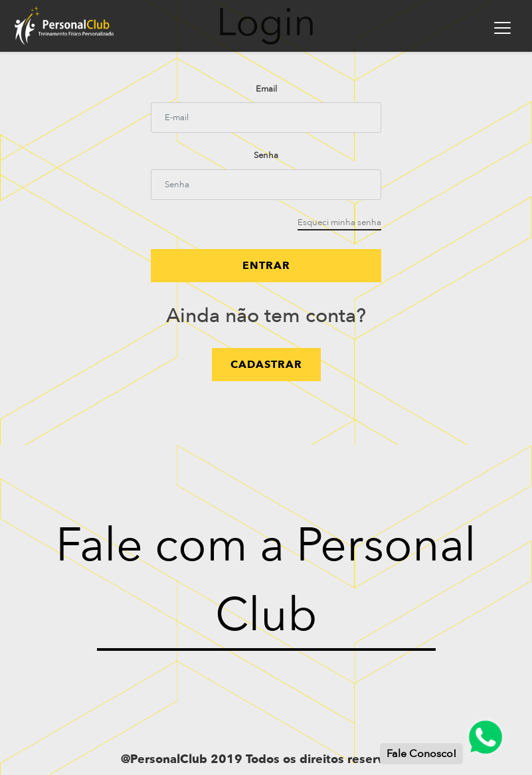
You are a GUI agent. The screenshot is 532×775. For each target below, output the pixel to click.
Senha (266, 155)
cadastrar (266, 365)
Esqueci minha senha (339, 222)
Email (266, 89)
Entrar (266, 266)
